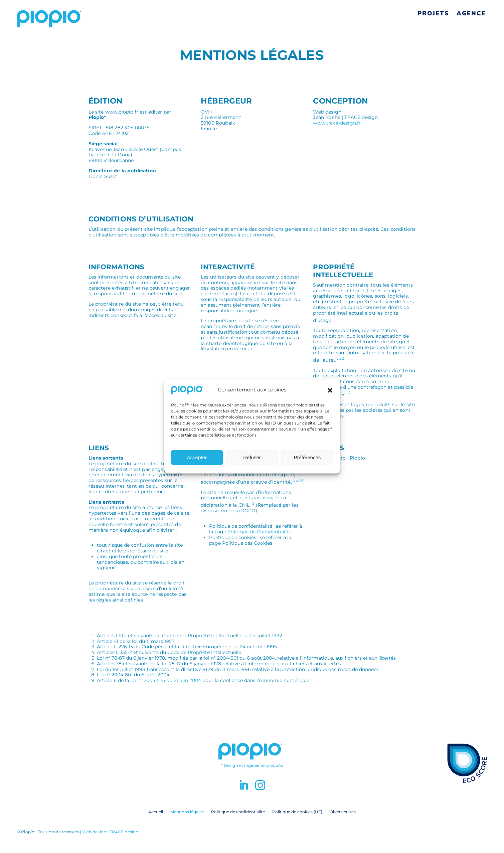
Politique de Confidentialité (259, 532)
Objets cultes (343, 812)
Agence (471, 13)
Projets (433, 13)
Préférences (307, 460)
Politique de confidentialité (238, 812)
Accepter (197, 460)
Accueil (156, 812)
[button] (330, 393)
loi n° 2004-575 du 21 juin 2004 (166, 680)
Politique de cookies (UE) (297, 812)
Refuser (252, 460)
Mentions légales (187, 812)
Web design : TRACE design (110, 832)
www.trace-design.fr (337, 123)
